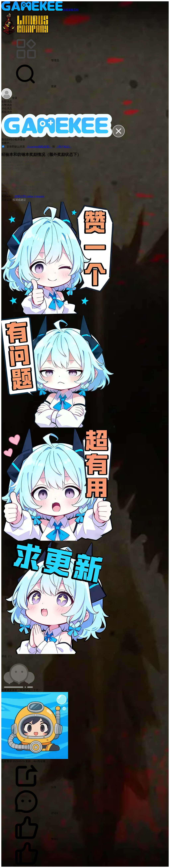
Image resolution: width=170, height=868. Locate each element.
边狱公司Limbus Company (29, 196)
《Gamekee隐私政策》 (39, 147)
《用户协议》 (64, 147)
